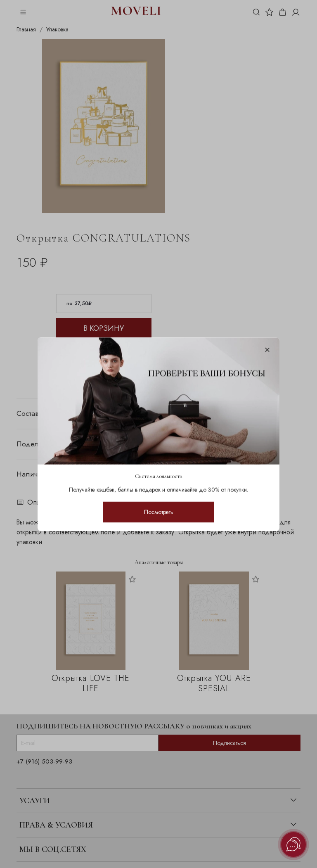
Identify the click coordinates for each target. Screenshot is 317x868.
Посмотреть (159, 512)
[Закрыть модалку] (267, 350)
